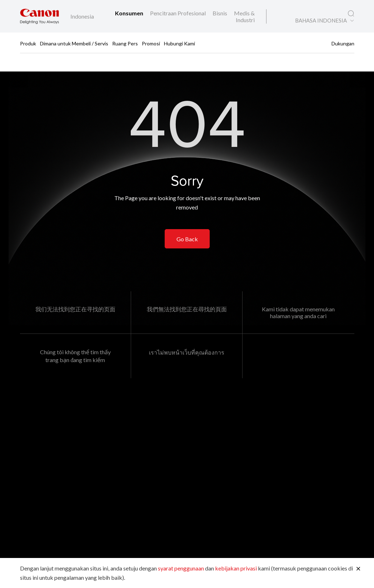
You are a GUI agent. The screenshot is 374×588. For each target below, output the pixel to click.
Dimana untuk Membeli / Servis (74, 43)
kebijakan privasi (236, 568)
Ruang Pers (125, 43)
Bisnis (220, 13)
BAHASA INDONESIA (321, 21)
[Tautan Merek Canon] (39, 16)
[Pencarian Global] (351, 14)
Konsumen (130, 13)
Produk (28, 43)
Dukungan (343, 43)
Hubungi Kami (179, 43)
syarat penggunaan (181, 568)
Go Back (187, 239)
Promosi (151, 43)
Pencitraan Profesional (178, 13)
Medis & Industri (244, 16)
